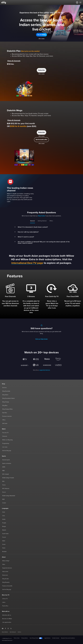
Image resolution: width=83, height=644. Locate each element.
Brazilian (4, 552)
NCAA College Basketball (9, 496)
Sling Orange (6, 402)
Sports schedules (7, 463)
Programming (6, 443)
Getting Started (42, 221)
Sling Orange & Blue (7, 409)
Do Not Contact (56, 638)
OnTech (19, 632)
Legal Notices (47, 638)
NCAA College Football (8, 478)
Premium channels (7, 416)
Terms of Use (17, 638)
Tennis (4, 485)
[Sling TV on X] (11, 628)
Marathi (4, 530)
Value (4, 564)
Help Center (42, 216)
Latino (4, 602)
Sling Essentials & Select (8, 398)
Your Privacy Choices (36, 638)
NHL (3, 481)
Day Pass (5, 413)
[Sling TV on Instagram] (8, 628)
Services (4, 388)
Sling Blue (5, 406)
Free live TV (5, 433)
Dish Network (13, 632)
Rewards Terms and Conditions (68, 638)
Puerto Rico (5, 606)
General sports (6, 460)
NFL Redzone (6, 489)
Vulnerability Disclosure (7, 640)
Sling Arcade (5, 579)
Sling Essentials (6, 391)
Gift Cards (5, 423)
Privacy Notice (25, 638)
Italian (4, 541)
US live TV (5, 599)
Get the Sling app (7, 451)
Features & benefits (7, 586)
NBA (3, 471)
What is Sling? (6, 561)
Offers (51, 221)
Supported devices (7, 568)
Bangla (4, 526)
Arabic (4, 519)
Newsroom (5, 575)
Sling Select (5, 395)
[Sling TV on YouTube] (3, 628)
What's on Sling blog (7, 440)
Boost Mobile (5, 632)
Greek (4, 544)
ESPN (4, 467)
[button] (41, 35)
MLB (3, 499)
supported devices (45, 370)
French (4, 537)
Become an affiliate (7, 619)
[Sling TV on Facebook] (5, 628)
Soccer (4, 492)
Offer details (42, 39)
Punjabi (4, 523)
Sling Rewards (6, 582)
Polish (4, 548)
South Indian (5, 534)
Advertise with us (7, 615)
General (32, 221)
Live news (5, 447)
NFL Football (5, 474)
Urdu (4, 516)
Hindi (4, 512)
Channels (5, 436)
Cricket (4, 503)
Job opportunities (7, 622)
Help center (5, 572)
